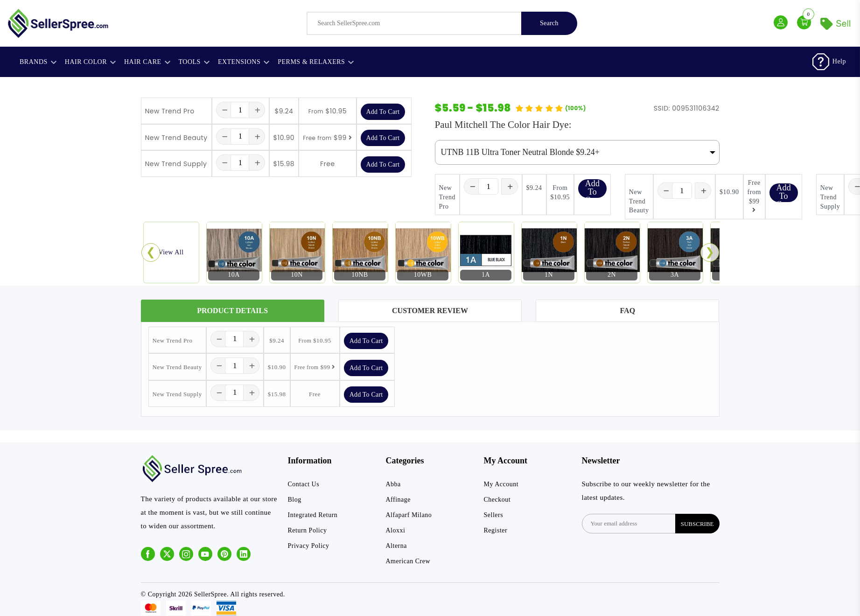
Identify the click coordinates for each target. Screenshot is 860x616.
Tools (194, 62)
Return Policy (308, 531)
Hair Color (90, 62)
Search (549, 23)
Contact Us (304, 485)
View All (171, 252)
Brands (38, 62)
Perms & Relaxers (316, 62)
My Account (501, 485)
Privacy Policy (309, 546)
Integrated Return (313, 515)
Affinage (399, 500)
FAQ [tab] (628, 311)
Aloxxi (396, 531)
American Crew (408, 562)
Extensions (244, 62)
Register (496, 531)
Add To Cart (383, 112)
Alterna (396, 546)
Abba (393, 485)
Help (839, 61)
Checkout (497, 500)
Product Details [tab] (232, 311)
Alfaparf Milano (409, 515)
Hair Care (147, 62)
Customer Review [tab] (430, 311)
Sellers (494, 515)
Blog (295, 500)
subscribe (697, 524)
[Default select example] (577, 153)
